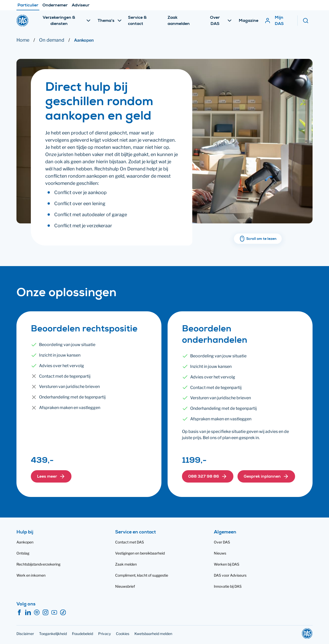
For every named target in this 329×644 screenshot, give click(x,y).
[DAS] (22, 21)
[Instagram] (45, 613)
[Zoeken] (308, 21)
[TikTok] (63, 613)
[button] (51, 476)
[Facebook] (19, 613)
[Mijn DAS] (278, 21)
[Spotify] (37, 613)
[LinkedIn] (28, 613)
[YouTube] (54, 613)
